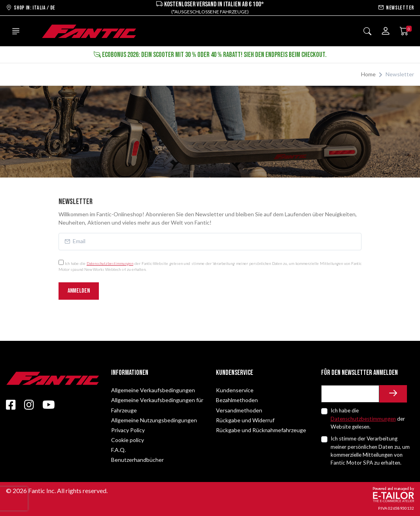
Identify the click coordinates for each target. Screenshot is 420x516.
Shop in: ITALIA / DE (31, 8)
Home (368, 74)
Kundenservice (235, 390)
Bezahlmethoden (237, 400)
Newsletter (396, 8)
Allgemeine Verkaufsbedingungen (153, 390)
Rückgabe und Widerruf (245, 420)
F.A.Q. (118, 450)
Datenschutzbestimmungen (110, 263)
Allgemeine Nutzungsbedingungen (154, 420)
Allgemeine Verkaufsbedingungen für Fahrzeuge (157, 405)
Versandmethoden (239, 410)
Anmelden (79, 291)
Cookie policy (128, 440)
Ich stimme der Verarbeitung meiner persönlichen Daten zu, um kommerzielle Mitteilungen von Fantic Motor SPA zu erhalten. (370, 451)
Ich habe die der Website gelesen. (368, 419)
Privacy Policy (128, 430)
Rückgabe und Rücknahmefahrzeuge (261, 430)
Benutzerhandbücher (137, 460)
